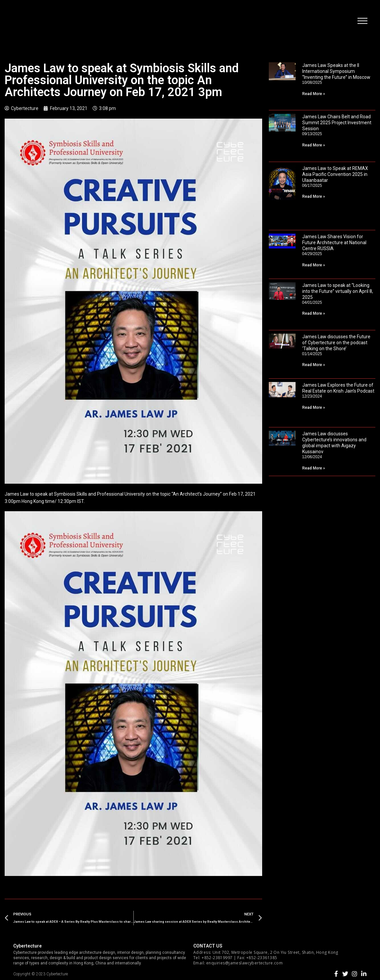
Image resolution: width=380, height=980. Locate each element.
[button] (362, 22)
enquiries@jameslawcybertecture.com (244, 963)
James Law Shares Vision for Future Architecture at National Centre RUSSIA (334, 243)
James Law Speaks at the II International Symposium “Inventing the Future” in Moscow (336, 71)
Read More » (314, 94)
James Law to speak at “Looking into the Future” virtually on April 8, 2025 (338, 291)
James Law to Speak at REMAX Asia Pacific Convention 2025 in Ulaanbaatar (335, 174)
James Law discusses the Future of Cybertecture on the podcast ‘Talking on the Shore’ (336, 343)
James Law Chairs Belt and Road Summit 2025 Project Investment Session (337, 123)
